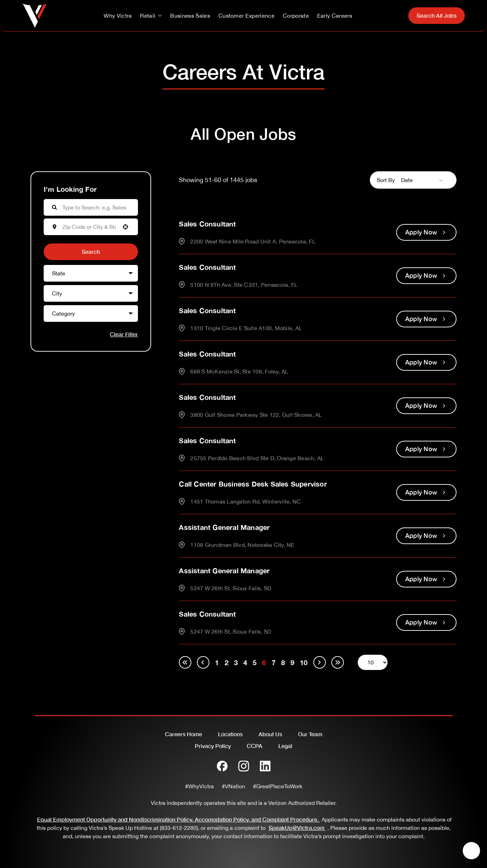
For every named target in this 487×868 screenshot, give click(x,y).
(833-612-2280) (179, 828)
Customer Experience (246, 16)
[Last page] (338, 662)
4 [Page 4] (245, 662)
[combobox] (89, 227)
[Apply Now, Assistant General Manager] (426, 536)
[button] (125, 227)
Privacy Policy (213, 746)
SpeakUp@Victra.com (298, 828)
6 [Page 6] (264, 662)
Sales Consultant (207, 224)
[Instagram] (244, 766)
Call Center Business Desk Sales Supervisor (253, 484)
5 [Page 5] (255, 662)
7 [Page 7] (274, 662)
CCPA (255, 746)
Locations (230, 734)
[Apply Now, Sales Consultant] (426, 232)
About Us (270, 734)
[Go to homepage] (35, 16)
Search (91, 252)
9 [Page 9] (292, 662)
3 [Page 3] (236, 662)
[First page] (185, 662)
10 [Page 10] (304, 662)
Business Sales (190, 16)
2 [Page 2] (227, 662)
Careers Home (184, 734)
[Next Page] (320, 662)
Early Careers (335, 16)
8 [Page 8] (283, 662)
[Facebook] (222, 766)
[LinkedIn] (265, 766)
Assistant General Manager (224, 527)
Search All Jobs (437, 15)
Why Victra (118, 16)
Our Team (310, 734)
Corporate (296, 16)
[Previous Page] (203, 662)
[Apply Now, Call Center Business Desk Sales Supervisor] (426, 492)
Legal (285, 746)
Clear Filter (124, 334)
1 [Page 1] (217, 662)
